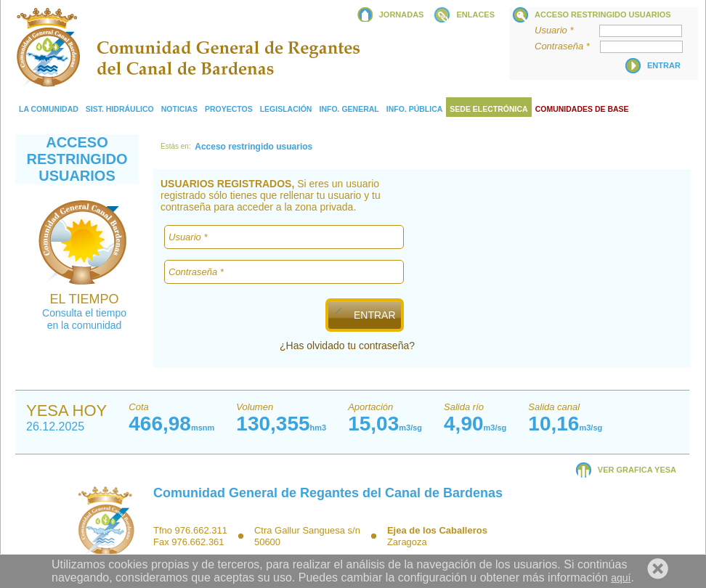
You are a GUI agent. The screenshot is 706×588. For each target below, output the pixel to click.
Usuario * (566, 30)
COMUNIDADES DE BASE (582, 109)
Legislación (286, 109)
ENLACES (475, 15)
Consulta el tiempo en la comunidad (84, 319)
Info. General (349, 109)
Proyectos (229, 109)
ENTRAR (374, 315)
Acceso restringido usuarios (603, 15)
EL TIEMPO (84, 299)
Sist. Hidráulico (120, 109)
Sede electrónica (488, 109)
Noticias (179, 109)
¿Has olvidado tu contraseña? (347, 346)
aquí (621, 578)
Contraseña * (566, 46)
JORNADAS (402, 15)
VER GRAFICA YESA (637, 470)
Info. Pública (415, 109)
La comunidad (49, 109)
